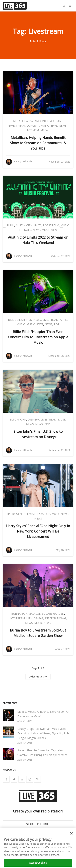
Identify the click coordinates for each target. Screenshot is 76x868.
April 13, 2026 (25, 743)
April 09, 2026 (25, 760)
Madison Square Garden (46, 614)
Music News (49, 126)
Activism (33, 130)
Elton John (18, 419)
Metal (45, 130)
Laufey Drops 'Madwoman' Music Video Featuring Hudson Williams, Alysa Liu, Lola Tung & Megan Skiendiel (43, 733)
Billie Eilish (16, 320)
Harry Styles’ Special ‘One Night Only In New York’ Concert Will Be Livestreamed (38, 531)
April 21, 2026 (25, 721)
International (56, 618)
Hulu (11, 225)
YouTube (56, 121)
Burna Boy (19, 614)
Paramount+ (39, 121)
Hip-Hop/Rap (35, 618)
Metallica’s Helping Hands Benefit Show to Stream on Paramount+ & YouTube (38, 143)
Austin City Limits (29, 225)
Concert (33, 126)
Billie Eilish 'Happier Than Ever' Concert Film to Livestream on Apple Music (38, 337)
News (63, 126)
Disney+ (33, 419)
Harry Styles (16, 514)
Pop (57, 324)
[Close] (71, 836)
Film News (34, 320)
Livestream (17, 126)
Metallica (20, 121)
